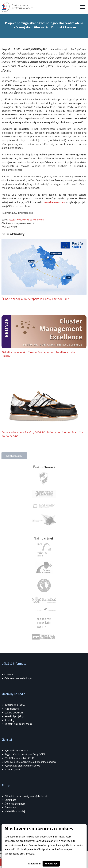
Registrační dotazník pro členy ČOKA (25, 754)
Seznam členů (12, 769)
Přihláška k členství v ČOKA (19, 758)
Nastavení (35, 864)
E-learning (10, 807)
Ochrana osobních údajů (18, 678)
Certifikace (10, 800)
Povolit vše (51, 864)
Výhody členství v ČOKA (17, 750)
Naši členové (12, 709)
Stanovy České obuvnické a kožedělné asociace (30, 762)
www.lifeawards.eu (55, 202)
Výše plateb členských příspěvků (22, 766)
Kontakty (9, 720)
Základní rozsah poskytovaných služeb (26, 796)
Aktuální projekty (14, 716)
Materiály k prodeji (15, 811)
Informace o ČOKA (15, 705)
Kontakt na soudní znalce (18, 724)
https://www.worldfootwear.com (26, 220)
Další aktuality (14, 456)
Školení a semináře (15, 804)
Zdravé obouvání (14, 713)
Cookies (9, 674)
